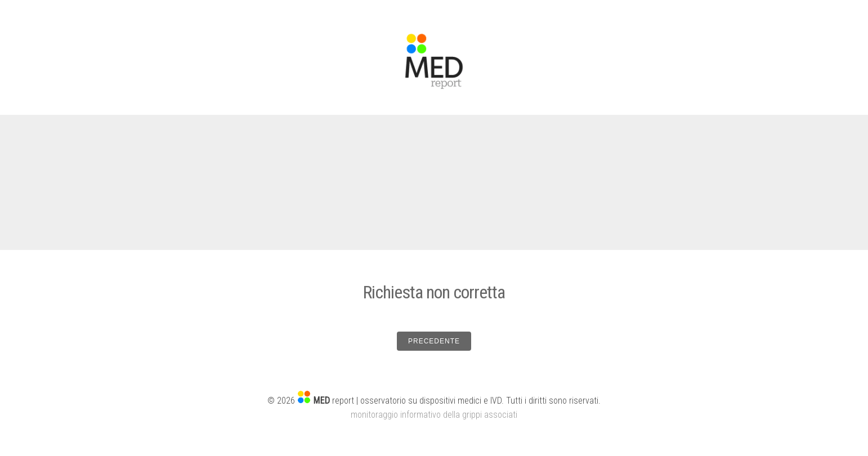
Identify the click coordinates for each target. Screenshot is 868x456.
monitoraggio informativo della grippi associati (434, 415)
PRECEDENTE (434, 341)
